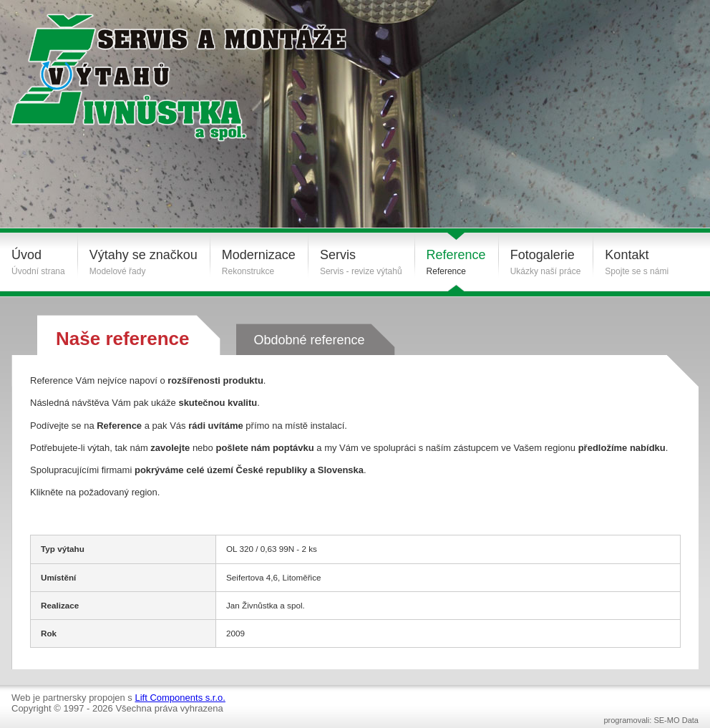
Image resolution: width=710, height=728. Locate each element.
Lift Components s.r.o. (180, 698)
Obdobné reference (309, 340)
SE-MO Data (676, 720)
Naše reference (122, 339)
